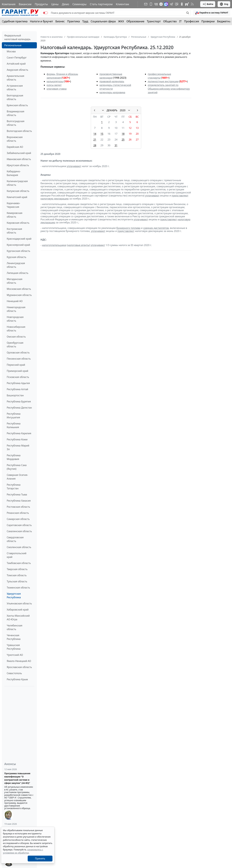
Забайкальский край (19, 153)
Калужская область (18, 191)
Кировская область (18, 223)
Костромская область (14, 231)
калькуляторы (55, 81)
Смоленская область (19, 547)
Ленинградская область (16, 265)
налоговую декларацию (55, 199)
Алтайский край (16, 64)
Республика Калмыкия (14, 425)
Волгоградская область (16, 123)
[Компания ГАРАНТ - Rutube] (187, 4)
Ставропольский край (17, 555)
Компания (9, 4)
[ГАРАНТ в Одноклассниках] (182, 4)
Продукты (41, 4)
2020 (123, 110)
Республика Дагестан (19, 408)
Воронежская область (15, 139)
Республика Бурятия (19, 401)
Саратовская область (19, 525)
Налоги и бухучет (42, 21)
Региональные (13, 45)
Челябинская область (15, 627)
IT (180, 21)
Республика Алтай (17, 389)
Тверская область (17, 569)
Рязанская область (18, 513)
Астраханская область (15, 88)
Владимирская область (15, 113)
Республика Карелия (19, 433)
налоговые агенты (78, 245)
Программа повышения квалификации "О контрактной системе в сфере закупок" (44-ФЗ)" (17, 778)
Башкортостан (15, 395)
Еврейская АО (15, 147)
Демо (65, 4)
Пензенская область (19, 359)
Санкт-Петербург (17, 58)
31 (116, 145)
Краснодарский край (19, 239)
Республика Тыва (17, 495)
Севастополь (14, 673)
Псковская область (18, 377)
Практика (73, 21)
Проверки (208, 21)
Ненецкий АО (15, 301)
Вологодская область (19, 131)
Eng (224, 4)
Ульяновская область (19, 603)
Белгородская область (15, 97)
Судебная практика (15, 21)
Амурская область (17, 70)
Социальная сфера (103, 21)
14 (95, 134)
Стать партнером (101, 4)
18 (123, 134)
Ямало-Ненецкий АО (19, 661)
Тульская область (17, 581)
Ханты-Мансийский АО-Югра (18, 618)
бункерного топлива (128, 228)
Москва (11, 51)
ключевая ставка (57, 89)
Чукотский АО (15, 655)
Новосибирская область (16, 329)
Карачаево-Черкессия (13, 205)
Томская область (17, 575)
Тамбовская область (19, 563)
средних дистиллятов (156, 228)
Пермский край (16, 365)
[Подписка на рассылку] (146, 4)
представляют (180, 196)
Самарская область (18, 519)
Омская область (16, 337)
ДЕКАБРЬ (112, 110)
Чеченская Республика (14, 637)
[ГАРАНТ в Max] (166, 4)
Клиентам (122, 4)
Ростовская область (18, 507)
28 (95, 145)
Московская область (19, 289)
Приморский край (17, 371)
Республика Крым (17, 679)
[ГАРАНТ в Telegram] (171, 4)
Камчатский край (17, 197)
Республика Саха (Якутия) (17, 467)
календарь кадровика (112, 92)
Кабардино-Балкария (14, 173)
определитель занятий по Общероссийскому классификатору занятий (169, 89)
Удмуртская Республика (14, 595)
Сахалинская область (19, 531)
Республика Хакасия (19, 501)
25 (123, 140)
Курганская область (18, 251)
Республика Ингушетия (14, 416)
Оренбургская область (15, 345)
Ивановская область (19, 159)
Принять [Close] (40, 859)
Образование (135, 21)
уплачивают (74, 166)
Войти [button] (208, 4)
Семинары (80, 4)
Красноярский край (18, 245)
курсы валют (54, 85)
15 (102, 134)
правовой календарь (112, 81)
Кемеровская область (15, 215)
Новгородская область (15, 319)
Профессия (192, 21)
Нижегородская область (16, 309)
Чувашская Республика (14, 647)
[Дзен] (161, 4)
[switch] (45, 13)
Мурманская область (19, 295)
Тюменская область (18, 588)
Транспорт (154, 21)
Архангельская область (15, 78)
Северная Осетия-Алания (17, 477)
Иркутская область (18, 165)
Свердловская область (15, 539)
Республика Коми (17, 439)
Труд (85, 21)
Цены (55, 4)
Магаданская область (15, 281)
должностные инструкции (163, 81)
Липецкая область (18, 273)
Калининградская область (17, 183)
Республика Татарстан (14, 487)
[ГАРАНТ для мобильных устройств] (151, 4)
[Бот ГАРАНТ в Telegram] (177, 4)
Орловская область (18, 353)
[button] (212, 13)
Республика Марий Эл (18, 447)
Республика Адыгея (18, 383)
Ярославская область (19, 667)
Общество (170, 21)
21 (95, 140)
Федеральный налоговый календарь (17, 37)
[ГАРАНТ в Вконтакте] (156, 4)
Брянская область (17, 105)
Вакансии (25, 4)
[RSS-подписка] (192, 4)
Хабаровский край (18, 610)
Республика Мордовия (14, 457)
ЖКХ (121, 21)
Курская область (16, 257)
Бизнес (60, 21)
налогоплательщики (54, 245)
